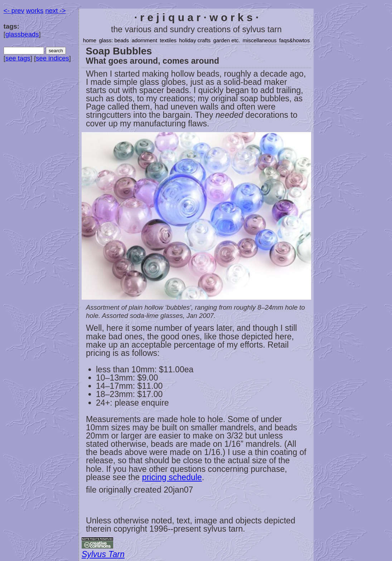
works (35, 11)
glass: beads (114, 40)
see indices (52, 58)
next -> (55, 11)
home (90, 40)
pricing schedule (172, 477)
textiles (168, 40)
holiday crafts (195, 40)
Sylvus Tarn (103, 554)
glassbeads (22, 34)
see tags (18, 58)
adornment (144, 40)
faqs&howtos (295, 40)
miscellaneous (260, 40)
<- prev (14, 11)
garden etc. (227, 40)
